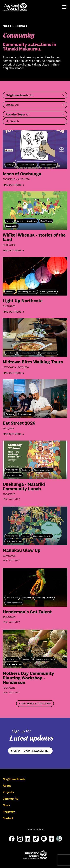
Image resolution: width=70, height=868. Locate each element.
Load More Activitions (35, 703)
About (7, 786)
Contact (8, 818)
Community (10, 799)
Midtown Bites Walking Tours (33, 362)
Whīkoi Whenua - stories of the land (34, 237)
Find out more (12, 185)
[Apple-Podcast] (52, 841)
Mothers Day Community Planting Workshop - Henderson (28, 678)
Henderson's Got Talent (27, 612)
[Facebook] (12, 841)
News (6, 805)
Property (9, 812)
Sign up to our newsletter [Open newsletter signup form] (30, 751)
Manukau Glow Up (22, 550)
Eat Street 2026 (19, 423)
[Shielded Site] (59, 841)
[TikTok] (36, 841)
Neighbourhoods (14, 779)
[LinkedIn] (27, 841)
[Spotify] (44, 841)
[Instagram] (20, 841)
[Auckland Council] (35, 855)
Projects (8, 792)
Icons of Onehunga (22, 174)
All (20, 95)
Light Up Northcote (23, 301)
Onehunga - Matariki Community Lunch (24, 486)
